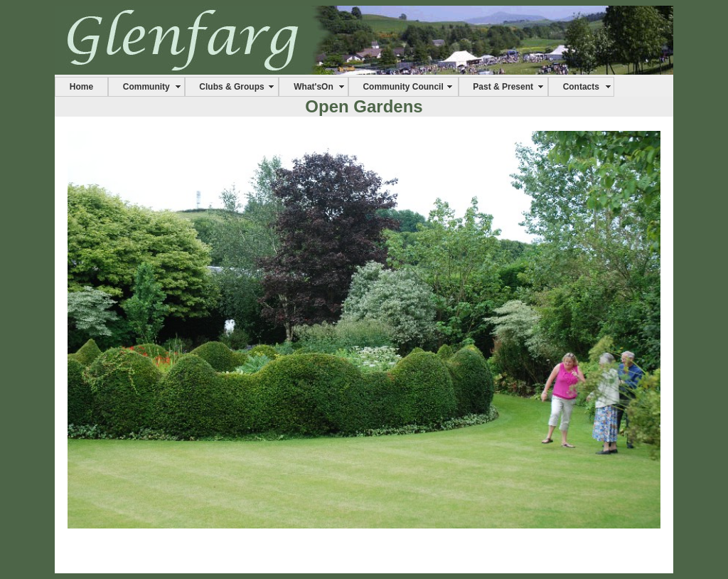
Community (146, 87)
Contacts (581, 87)
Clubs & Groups (231, 87)
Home (81, 87)
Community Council (403, 87)
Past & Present (503, 87)
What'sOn (314, 87)
